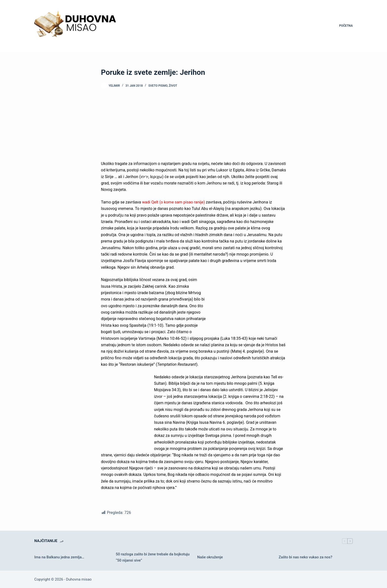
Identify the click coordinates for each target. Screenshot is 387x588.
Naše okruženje (210, 557)
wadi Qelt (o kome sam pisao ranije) (173, 202)
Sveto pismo (158, 86)
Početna (346, 26)
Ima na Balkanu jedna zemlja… (59, 557)
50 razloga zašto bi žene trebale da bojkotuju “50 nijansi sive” (153, 557)
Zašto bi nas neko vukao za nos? (305, 557)
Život (173, 86)
